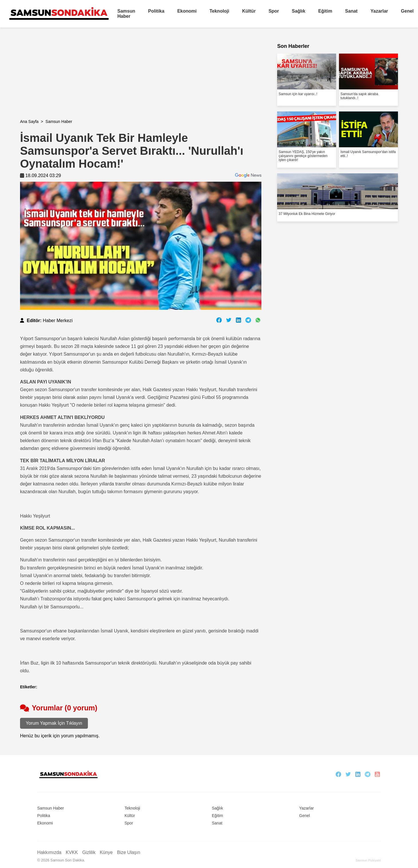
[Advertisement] (141, 79)
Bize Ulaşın (129, 852)
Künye (106, 852)
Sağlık (298, 11)
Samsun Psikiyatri (368, 860)
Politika (156, 11)
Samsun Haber (126, 14)
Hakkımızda (49, 852)
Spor (274, 11)
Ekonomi (187, 11)
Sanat (351, 11)
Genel (407, 11)
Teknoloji (219, 11)
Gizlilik (89, 852)
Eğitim (325, 11)
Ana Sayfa (29, 122)
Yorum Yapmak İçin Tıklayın (54, 723)
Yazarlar (379, 11)
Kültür (249, 11)
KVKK (72, 852)
